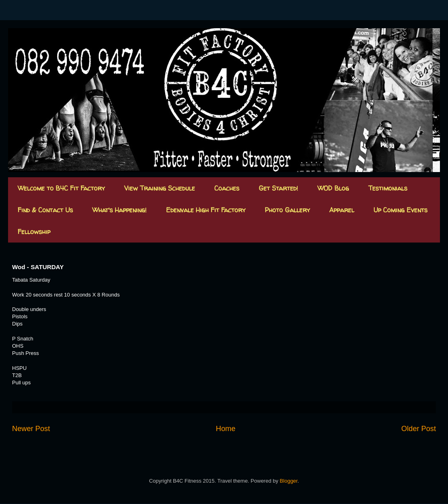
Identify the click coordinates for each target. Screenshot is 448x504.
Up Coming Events (400, 210)
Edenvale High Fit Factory (206, 210)
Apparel (342, 210)
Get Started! (278, 188)
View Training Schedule (160, 188)
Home (226, 429)
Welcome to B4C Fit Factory (61, 188)
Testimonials (388, 188)
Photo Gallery (287, 210)
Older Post (419, 429)
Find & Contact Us (45, 210)
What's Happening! (119, 210)
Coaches (227, 188)
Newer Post (31, 429)
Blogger (288, 481)
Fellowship (34, 232)
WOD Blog (333, 188)
